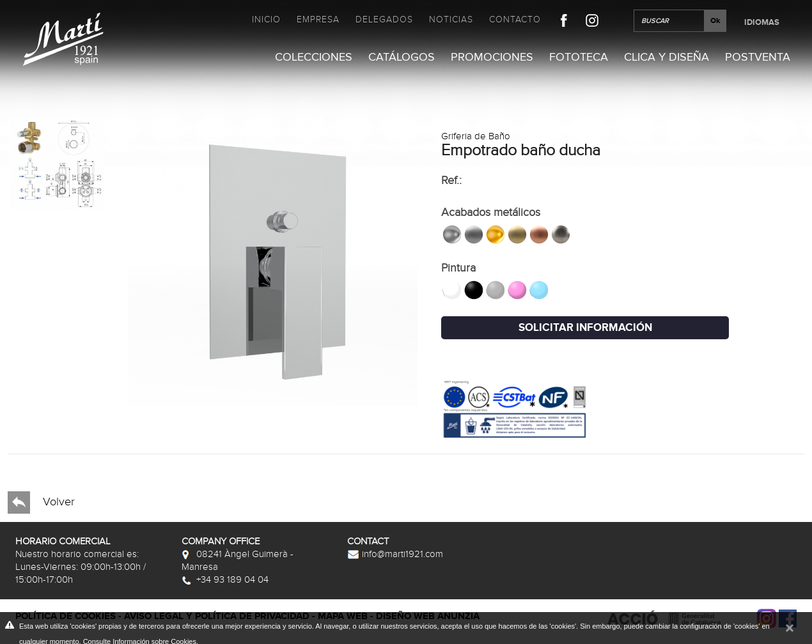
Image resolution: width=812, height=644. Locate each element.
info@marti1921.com (395, 554)
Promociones (492, 57)
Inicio (266, 19)
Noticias (451, 19)
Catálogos (402, 57)
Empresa (318, 19)
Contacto (515, 19)
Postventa (758, 57)
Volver (41, 502)
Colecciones (314, 57)
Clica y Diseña (667, 57)
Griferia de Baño (476, 136)
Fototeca (579, 57)
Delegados (384, 19)
